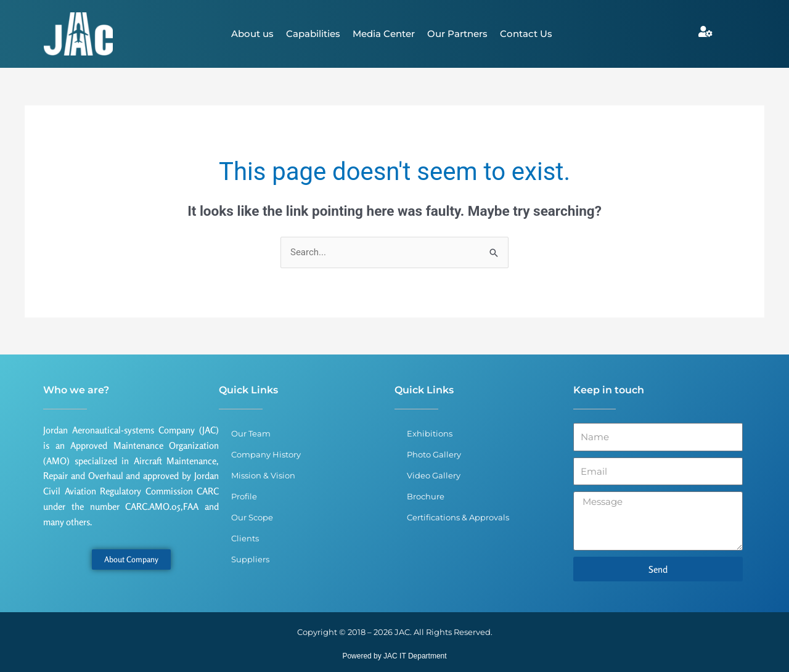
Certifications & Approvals (458, 517)
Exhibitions (430, 433)
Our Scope (252, 517)
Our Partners (457, 34)
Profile (244, 496)
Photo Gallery (434, 454)
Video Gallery (434, 475)
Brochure (426, 496)
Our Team (251, 433)
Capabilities (313, 34)
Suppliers (250, 559)
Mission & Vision (263, 475)
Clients (245, 538)
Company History (266, 454)
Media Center (384, 34)
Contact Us (526, 34)
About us (252, 34)
